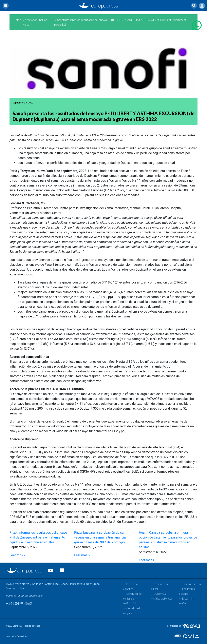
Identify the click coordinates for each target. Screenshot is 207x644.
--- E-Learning (187, 599)
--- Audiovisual (159, 594)
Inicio (18, 20)
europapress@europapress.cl (25, 595)
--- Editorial (129, 603)
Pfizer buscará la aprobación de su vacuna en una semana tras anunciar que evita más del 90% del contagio (101, 537)
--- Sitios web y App (162, 599)
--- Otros (184, 603)
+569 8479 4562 (19, 603)
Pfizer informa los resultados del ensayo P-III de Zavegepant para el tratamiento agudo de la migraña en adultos (38, 537)
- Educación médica (190, 584)
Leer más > (17, 555)
